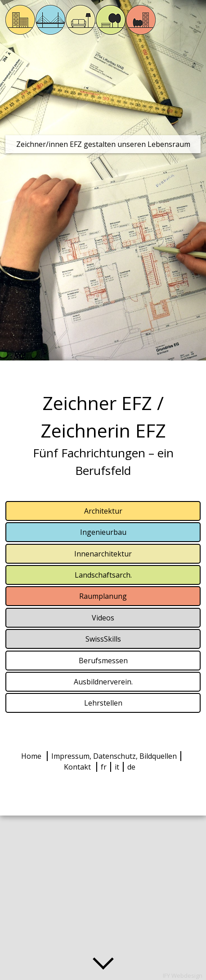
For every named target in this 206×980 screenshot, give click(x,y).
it (117, 767)
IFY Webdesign (183, 975)
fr (104, 767)
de (131, 767)
